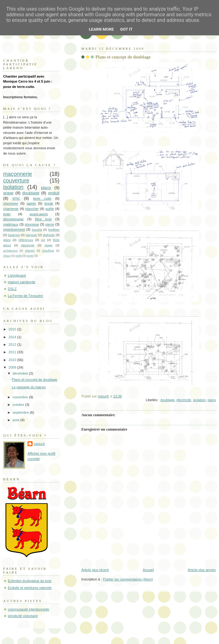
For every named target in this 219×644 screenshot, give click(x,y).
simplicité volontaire (23, 616)
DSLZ (12, 289)
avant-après (39, 214)
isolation (199, 400)
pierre (50, 224)
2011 (13, 352)
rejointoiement (14, 229)
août (16, 420)
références (26, 240)
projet (30, 256)
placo (46, 188)
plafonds (49, 235)
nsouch (39, 444)
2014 (13, 337)
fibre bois (43, 219)
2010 (13, 360)
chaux (7, 256)
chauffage (48, 251)
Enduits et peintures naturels (30, 588)
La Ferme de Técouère (25, 296)
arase (8, 193)
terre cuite (42, 198)
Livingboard (17, 275)
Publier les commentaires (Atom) (128, 579)
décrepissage (13, 219)
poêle (50, 209)
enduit (54, 193)
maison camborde (22, 282)
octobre (19, 405)
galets (31, 203)
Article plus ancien (202, 570)
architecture (10, 251)
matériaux (11, 224)
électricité (184, 400)
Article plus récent (95, 570)
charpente (11, 209)
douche (37, 230)
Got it (126, 29)
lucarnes (14, 235)
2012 (13, 345)
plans (212, 400)
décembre (21, 373)
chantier (30, 251)
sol (43, 240)
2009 (13, 367)
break (49, 203)
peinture (31, 235)
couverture (16, 181)
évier (7, 214)
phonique (32, 224)
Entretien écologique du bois (30, 581)
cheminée (11, 203)
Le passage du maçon (29, 387)
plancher (32, 209)
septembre (21, 412)
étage (49, 245)
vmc (16, 198)
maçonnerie (18, 174)
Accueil (148, 570)
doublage (167, 400)
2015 (13, 329)
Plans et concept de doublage (35, 380)
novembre (21, 397)
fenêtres (54, 230)
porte (18, 256)
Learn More (101, 29)
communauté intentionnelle (28, 609)
